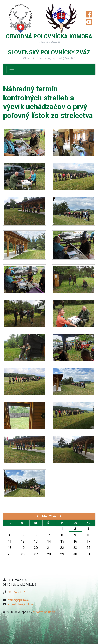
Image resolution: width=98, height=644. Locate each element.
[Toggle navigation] (12, 69)
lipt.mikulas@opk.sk (20, 604)
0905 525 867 (16, 592)
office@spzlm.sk (18, 600)
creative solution (44, 612)
